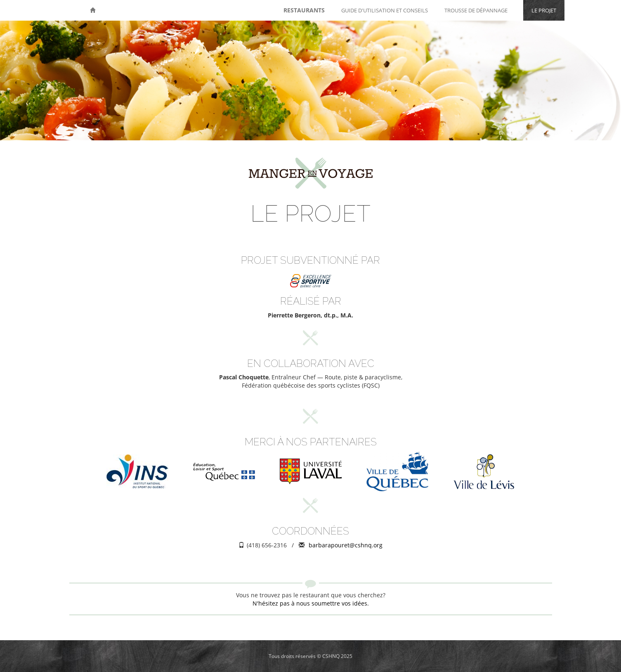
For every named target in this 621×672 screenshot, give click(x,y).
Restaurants (304, 10)
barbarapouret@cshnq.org (346, 545)
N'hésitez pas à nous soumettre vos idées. (311, 603)
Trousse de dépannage (476, 10)
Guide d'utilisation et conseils (385, 10)
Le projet (544, 10)
